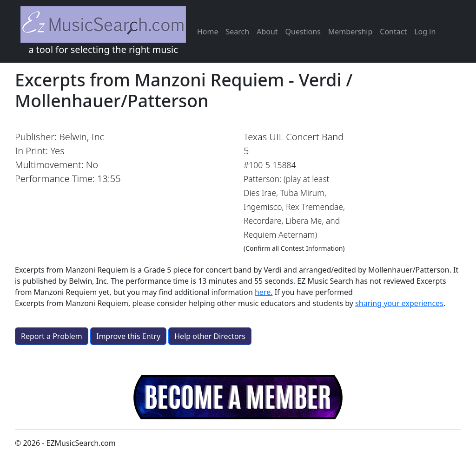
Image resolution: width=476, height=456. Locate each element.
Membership (350, 32)
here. (264, 292)
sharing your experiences (399, 303)
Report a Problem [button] (52, 336)
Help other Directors (210, 336)
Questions (303, 32)
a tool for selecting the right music (103, 31)
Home (208, 32)
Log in (425, 32)
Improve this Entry (128, 336)
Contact (393, 32)
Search (238, 32)
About (267, 32)
